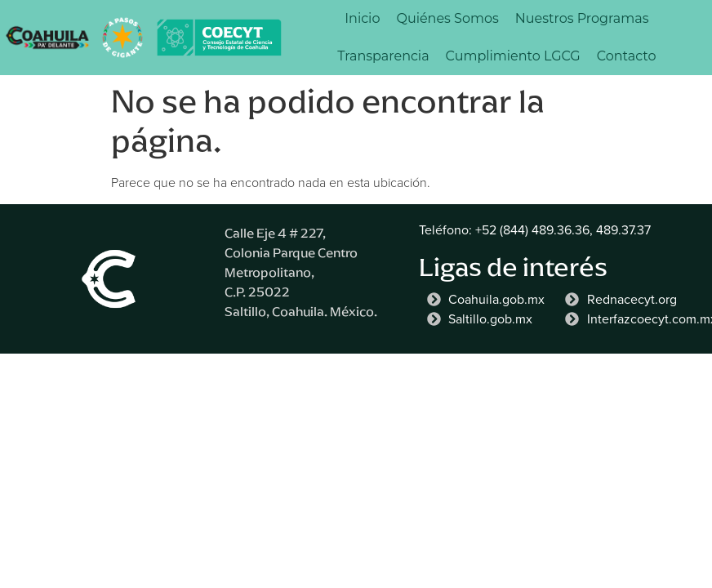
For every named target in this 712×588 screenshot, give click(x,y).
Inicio (362, 18)
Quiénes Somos (447, 18)
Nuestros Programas (582, 18)
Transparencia (383, 56)
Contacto (627, 56)
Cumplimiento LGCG (513, 56)
